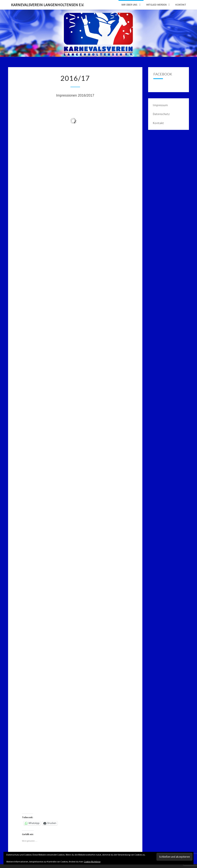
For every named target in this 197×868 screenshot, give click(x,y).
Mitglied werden (157, 5)
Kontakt (181, 5)
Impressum (160, 105)
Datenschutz (161, 114)
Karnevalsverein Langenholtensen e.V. (47, 5)
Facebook (163, 74)
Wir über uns (129, 5)
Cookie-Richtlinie (92, 862)
